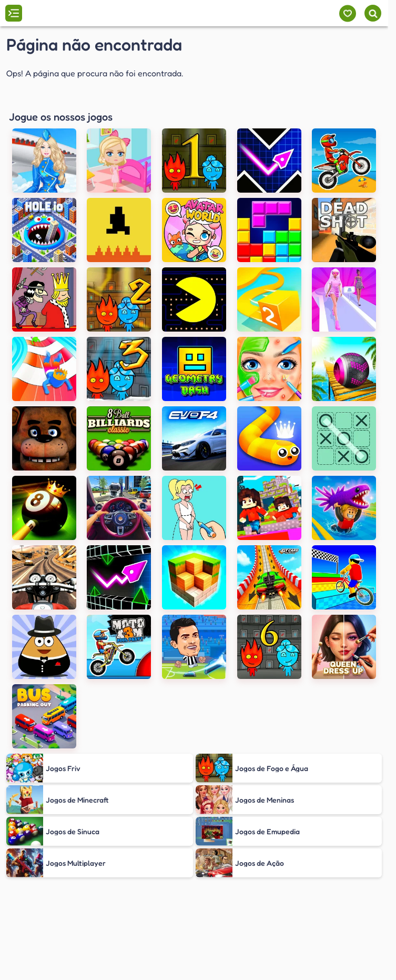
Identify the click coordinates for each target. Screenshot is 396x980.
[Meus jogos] (347, 13)
